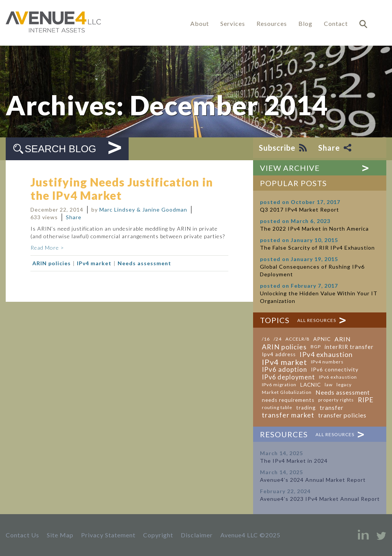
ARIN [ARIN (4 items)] (343, 339)
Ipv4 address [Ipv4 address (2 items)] (279, 354)
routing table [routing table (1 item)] (277, 407)
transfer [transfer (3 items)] (332, 408)
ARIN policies (52, 263)
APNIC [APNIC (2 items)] (322, 339)
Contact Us (22, 535)
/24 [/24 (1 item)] (278, 339)
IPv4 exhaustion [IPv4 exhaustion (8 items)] (326, 354)
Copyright (158, 535)
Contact (336, 23)
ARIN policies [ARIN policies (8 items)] (284, 347)
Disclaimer (197, 535)
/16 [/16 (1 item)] (266, 339)
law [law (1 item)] (329, 385)
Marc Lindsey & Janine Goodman (143, 209)
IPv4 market (94, 263)
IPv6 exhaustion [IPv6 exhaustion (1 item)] (338, 377)
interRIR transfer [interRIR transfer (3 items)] (349, 347)
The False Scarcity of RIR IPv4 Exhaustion (317, 248)
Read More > (47, 248)
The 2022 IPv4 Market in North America (314, 229)
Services (233, 23)
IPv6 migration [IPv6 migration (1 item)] (279, 385)
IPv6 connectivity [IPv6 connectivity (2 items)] (335, 370)
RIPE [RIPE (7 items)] (366, 400)
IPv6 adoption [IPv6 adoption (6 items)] (284, 370)
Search (363, 24)
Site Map (60, 535)
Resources (272, 23)
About (200, 23)
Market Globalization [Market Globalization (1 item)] (287, 392)
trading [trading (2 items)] (306, 408)
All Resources (317, 320)
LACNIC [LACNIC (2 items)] (311, 385)
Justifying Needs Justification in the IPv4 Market (122, 189)
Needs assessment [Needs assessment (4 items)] (343, 392)
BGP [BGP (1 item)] (316, 347)
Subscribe (277, 148)
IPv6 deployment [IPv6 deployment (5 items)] (288, 377)
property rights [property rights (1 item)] (336, 400)
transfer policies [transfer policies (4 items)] (342, 415)
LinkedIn (363, 535)
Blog (305, 23)
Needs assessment (144, 263)
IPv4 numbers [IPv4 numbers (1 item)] (327, 362)
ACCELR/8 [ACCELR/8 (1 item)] (297, 339)
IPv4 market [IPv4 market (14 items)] (284, 362)
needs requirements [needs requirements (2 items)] (288, 400)
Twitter (381, 535)
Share (329, 148)
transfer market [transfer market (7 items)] (288, 415)
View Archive (290, 168)
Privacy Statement (108, 535)
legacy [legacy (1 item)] (344, 385)
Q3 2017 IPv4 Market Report (300, 209)
